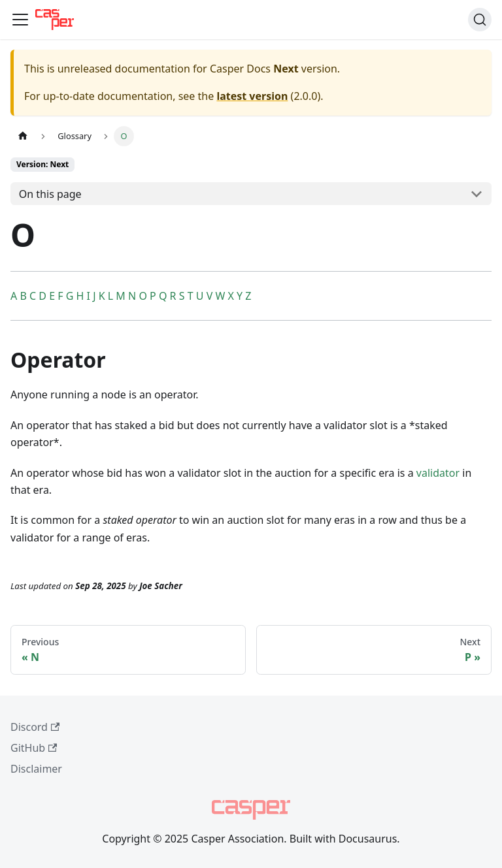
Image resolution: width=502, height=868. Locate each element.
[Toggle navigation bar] (20, 20)
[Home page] (23, 136)
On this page (50, 194)
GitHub (34, 748)
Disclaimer (36, 769)
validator (438, 473)
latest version (252, 96)
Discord (35, 727)
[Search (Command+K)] (480, 20)
